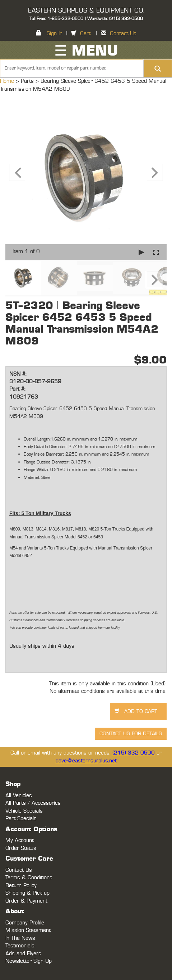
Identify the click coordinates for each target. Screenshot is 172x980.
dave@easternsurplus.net (86, 761)
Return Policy (21, 886)
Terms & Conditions (29, 878)
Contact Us (123, 34)
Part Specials (21, 819)
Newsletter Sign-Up (29, 961)
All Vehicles (19, 796)
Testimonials (20, 946)
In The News (20, 938)
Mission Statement (28, 930)
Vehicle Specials (24, 811)
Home (8, 81)
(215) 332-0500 (134, 753)
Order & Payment (26, 901)
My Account (20, 840)
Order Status (21, 848)
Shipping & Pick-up (27, 893)
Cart (85, 34)
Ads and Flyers (23, 954)
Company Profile (25, 923)
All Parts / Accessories (33, 803)
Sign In (55, 34)
